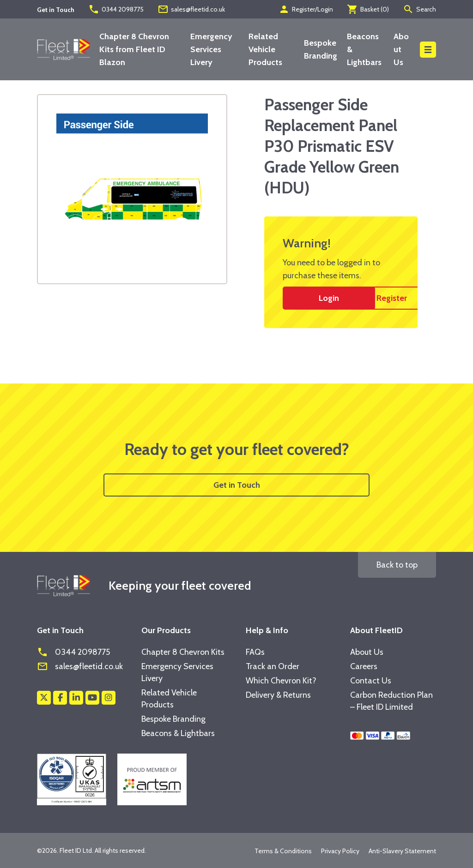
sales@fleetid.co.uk (191, 9)
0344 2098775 (116, 9)
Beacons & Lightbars (178, 733)
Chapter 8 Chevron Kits (183, 652)
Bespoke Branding (173, 719)
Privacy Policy (340, 851)
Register (392, 298)
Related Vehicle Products (265, 49)
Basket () (368, 9)
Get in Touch (237, 485)
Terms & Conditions (283, 851)
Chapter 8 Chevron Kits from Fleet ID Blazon (134, 49)
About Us (401, 49)
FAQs (255, 652)
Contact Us (371, 681)
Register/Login (306, 9)
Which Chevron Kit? (281, 681)
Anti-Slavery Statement (402, 851)
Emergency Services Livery (211, 49)
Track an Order (273, 666)
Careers (364, 666)
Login (329, 298)
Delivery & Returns (278, 695)
